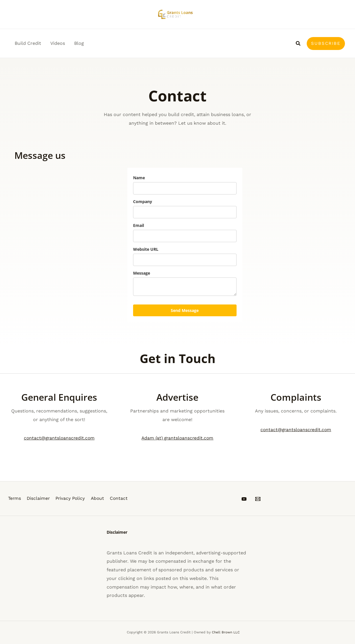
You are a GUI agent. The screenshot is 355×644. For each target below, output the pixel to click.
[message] (185, 287)
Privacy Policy (73, 499)
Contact (124, 499)
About (101, 499)
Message (142, 273)
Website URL (146, 249)
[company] (185, 212)
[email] (185, 236)
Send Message (185, 310)
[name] (185, 188)
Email (139, 225)
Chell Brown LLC (226, 633)
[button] (298, 44)
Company (143, 202)
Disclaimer (39, 499)
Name (139, 178)
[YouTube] (244, 499)
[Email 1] (264, 499)
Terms (14, 499)
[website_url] (185, 260)
